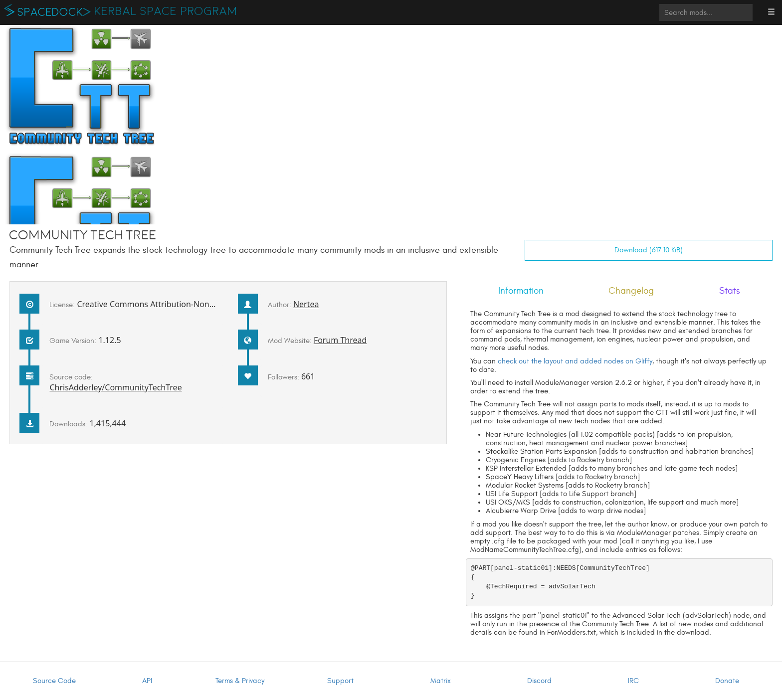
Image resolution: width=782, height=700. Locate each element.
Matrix (441, 681)
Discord (539, 681)
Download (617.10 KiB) (649, 250)
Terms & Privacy (240, 681)
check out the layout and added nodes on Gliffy (575, 361)
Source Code (54, 681)
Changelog (631, 291)
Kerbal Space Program (166, 11)
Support (340, 681)
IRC (633, 681)
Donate (727, 681)
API (147, 681)
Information (521, 291)
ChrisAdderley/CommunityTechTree (115, 387)
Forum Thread (340, 340)
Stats (730, 291)
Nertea (306, 304)
